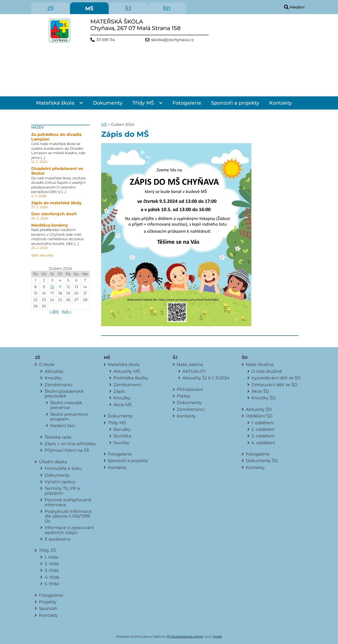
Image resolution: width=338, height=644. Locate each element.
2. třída (52, 564)
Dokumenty (108, 103)
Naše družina (260, 364)
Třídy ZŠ (47, 550)
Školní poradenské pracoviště (64, 394)
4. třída (52, 577)
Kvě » (67, 312)
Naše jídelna (190, 364)
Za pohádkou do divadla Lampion (56, 137)
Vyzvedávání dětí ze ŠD (276, 378)
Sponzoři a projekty (235, 103)
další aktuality (42, 255)
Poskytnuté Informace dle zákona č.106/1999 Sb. (68, 516)
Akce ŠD (260, 391)
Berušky (122, 429)
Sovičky (121, 443)
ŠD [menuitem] (167, 9)
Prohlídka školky (131, 378)
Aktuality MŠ (127, 371)
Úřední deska (53, 462)
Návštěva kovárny (50, 225)
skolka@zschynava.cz (173, 40)
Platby (184, 396)
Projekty (48, 602)
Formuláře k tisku (63, 468)
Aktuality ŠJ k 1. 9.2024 (206, 378)
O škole (47, 364)
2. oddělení (263, 429)
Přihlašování (190, 389)
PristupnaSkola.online (185, 636)
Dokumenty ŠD (262, 461)
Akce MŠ (123, 405)
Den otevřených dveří (54, 214)
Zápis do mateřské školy (56, 203)
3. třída (52, 570)
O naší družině (267, 371)
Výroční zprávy (60, 482)
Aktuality (54, 371)
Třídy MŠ (143, 103)
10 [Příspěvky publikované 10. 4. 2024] (52, 287)
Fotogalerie (187, 103)
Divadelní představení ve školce (57, 171)
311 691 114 (106, 40)
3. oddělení (263, 436)
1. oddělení (263, 423)
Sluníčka (122, 436)
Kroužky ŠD (264, 398)
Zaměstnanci (59, 385)
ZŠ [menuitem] (50, 9)
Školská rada (58, 437)
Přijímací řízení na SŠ (67, 450)
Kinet (217, 636)
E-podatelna (58, 539)
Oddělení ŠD (259, 416)
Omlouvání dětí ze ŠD (274, 385)
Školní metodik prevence (66, 405)
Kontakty (281, 103)
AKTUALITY (194, 371)
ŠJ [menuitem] (128, 9)
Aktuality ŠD (259, 409)
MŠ (104, 124)
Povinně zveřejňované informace (68, 502)
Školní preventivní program (69, 417)
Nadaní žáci (63, 426)
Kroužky (53, 378)
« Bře (54, 312)
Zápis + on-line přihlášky (70, 444)
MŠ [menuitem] (89, 9)
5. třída (52, 584)
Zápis (119, 391)
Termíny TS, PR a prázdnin (62, 491)
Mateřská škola (55, 103)
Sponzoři (48, 608)
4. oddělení (263, 443)
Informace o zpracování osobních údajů (69, 530)
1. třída (51, 557)
